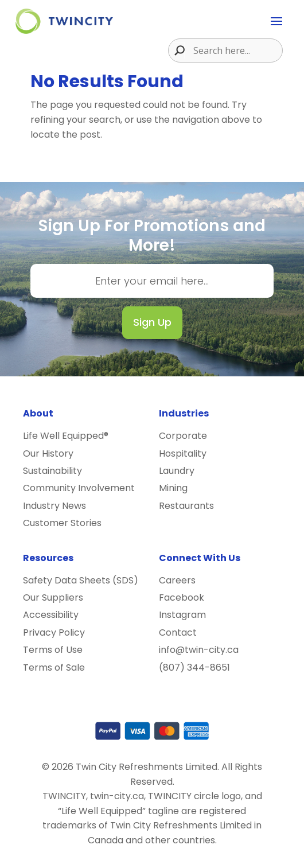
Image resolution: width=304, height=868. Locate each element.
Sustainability (52, 471)
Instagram (182, 615)
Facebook (182, 598)
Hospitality (183, 454)
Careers (177, 580)
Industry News (54, 506)
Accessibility (51, 615)
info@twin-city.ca (199, 650)
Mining (173, 488)
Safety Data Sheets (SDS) (81, 580)
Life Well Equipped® (66, 436)
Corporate (183, 436)
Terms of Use (53, 650)
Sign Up (152, 322)
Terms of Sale (54, 667)
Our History (48, 454)
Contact (178, 632)
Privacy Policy (54, 632)
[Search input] (236, 50)
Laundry (177, 471)
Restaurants (186, 506)
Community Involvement (79, 488)
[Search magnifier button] (177, 50)
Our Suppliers (53, 598)
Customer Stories (62, 523)
